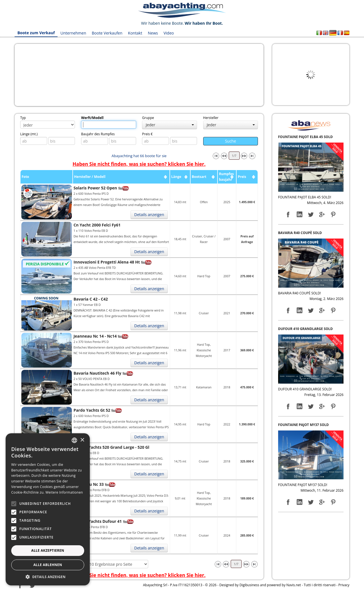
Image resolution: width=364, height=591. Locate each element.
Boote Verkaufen (107, 33)
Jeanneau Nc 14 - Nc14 (95, 336)
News (153, 33)
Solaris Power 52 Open (95, 188)
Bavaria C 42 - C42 (91, 299)
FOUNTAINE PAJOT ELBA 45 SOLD (305, 137)
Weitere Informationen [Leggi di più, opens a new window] (64, 492)
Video (169, 33)
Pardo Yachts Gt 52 (92, 410)
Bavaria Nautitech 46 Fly (97, 373)
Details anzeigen (149, 215)
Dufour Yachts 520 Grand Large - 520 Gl (111, 447)
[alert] (48, 509)
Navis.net (294, 585)
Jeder (170, 125)
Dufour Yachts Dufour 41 (98, 521)
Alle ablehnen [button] (48, 565)
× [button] (82, 440)
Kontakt (135, 33)
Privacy (344, 585)
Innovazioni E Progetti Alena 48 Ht (107, 262)
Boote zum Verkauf (36, 33)
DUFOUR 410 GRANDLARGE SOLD (305, 329)
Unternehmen (74, 33)
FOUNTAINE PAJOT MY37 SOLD (304, 425)
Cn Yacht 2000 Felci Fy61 (97, 225)
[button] (48, 577)
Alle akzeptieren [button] (48, 550)
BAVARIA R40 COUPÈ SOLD (300, 233)
